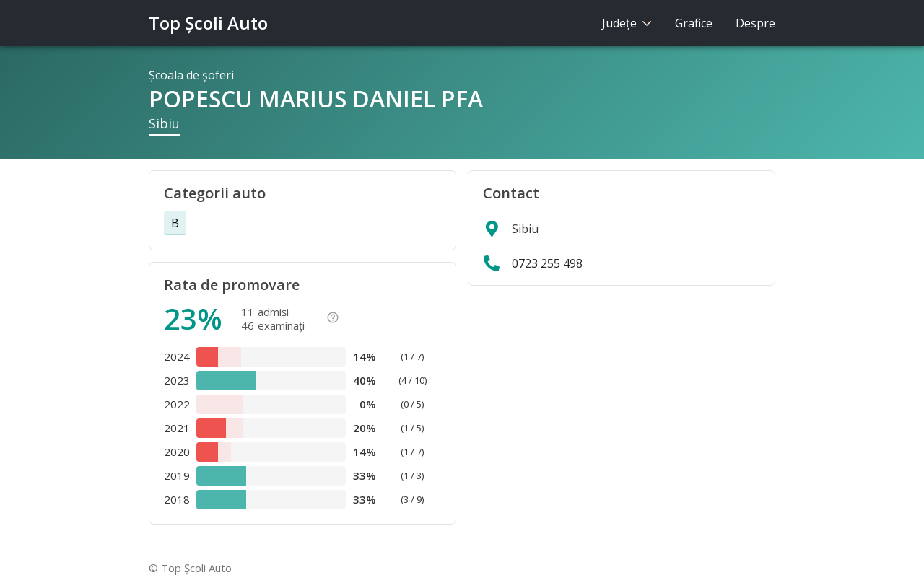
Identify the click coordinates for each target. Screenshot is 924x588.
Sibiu (164, 123)
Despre (755, 23)
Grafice (694, 23)
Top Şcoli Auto (208, 23)
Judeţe (627, 23)
